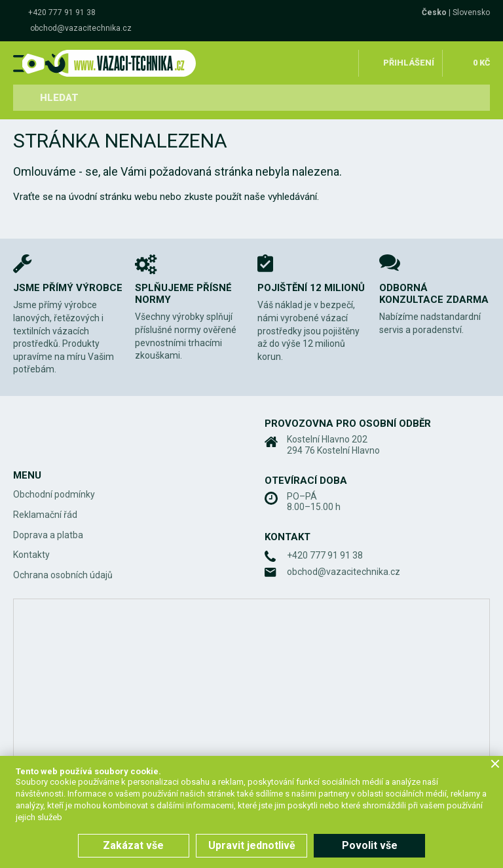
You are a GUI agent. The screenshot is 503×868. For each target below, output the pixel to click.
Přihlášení (409, 61)
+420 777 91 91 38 (62, 12)
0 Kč (480, 61)
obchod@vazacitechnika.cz (81, 28)
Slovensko (471, 12)
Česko (434, 12)
